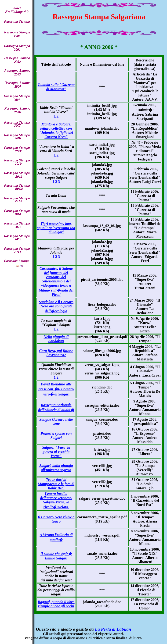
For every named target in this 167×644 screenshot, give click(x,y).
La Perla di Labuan (113, 629)
